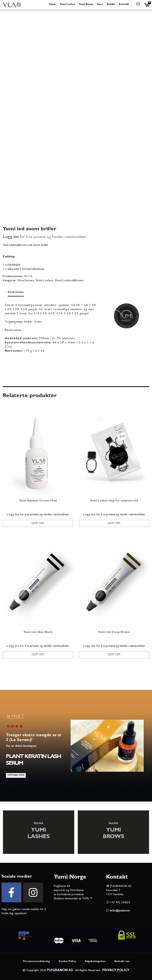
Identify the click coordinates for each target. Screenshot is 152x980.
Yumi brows (26, 281)
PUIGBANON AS (60, 971)
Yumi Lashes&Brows (69, 281)
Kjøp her (38, 524)
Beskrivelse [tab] (16, 292)
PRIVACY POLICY (116, 971)
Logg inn (11, 237)
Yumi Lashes (44, 281)
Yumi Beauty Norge (11, 5)
